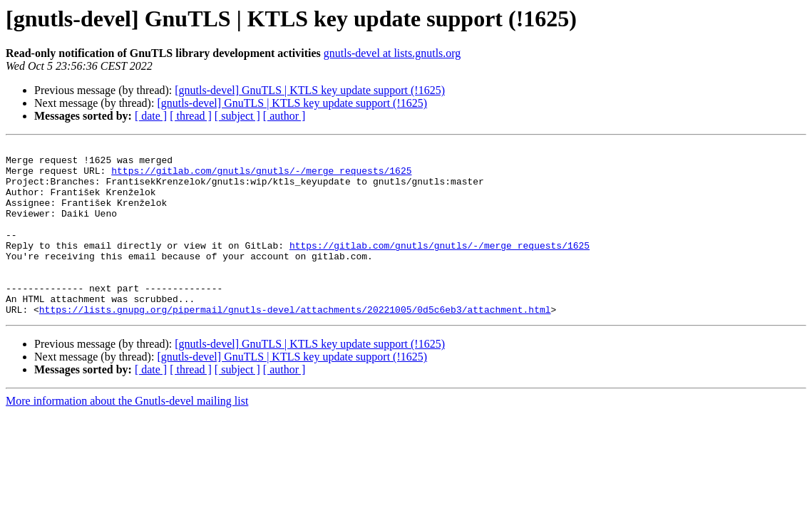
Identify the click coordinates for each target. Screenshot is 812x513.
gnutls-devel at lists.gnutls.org (392, 53)
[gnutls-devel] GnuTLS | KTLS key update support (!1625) (310, 90)
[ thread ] (191, 116)
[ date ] (151, 116)
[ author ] (284, 116)
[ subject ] (237, 116)
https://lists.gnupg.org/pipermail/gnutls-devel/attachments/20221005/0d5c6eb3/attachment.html (295, 343)
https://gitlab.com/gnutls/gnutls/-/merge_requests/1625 (261, 177)
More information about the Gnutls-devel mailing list (127, 435)
